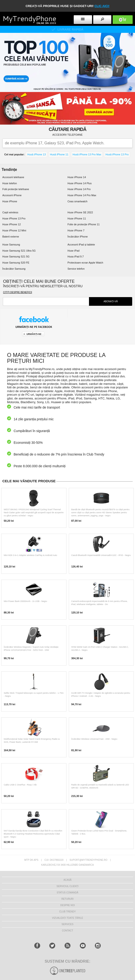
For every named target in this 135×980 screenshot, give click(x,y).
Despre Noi (68, 905)
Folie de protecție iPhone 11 (84, 224)
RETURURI (68, 899)
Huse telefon (10, 183)
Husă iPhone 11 (59, 154)
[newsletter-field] (46, 301)
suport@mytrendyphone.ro (88, 860)
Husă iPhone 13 (36, 154)
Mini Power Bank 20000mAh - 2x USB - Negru (25, 601)
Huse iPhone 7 (76, 230)
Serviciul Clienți (67, 886)
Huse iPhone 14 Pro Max (82, 195)
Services (67, 924)
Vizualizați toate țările (67, 918)
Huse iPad (74, 251)
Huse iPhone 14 (77, 177)
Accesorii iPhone (12, 195)
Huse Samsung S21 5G (16, 256)
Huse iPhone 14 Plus (80, 183)
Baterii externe (11, 237)
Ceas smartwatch (78, 201)
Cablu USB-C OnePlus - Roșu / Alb (20, 785)
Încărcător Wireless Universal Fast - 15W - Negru (94, 739)
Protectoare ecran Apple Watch (85, 263)
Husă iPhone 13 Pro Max (87, 154)
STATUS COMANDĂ (68, 893)
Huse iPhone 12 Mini (14, 230)
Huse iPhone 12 (12, 224)
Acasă (68, 880)
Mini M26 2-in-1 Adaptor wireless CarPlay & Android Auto (30, 555)
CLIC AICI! (102, 6)
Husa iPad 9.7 (76, 256)
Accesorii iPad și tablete (81, 245)
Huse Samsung (11, 245)
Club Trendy (67, 912)
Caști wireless (10, 212)
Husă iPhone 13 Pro (117, 154)
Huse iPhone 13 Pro (14, 218)
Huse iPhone (10, 201)
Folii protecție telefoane (16, 189)
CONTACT (68, 931)
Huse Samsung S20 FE (16, 263)
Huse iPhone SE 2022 (80, 212)
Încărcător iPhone (78, 237)
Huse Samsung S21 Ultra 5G (19, 251)
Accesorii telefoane (13, 177)
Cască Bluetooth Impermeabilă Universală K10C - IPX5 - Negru (101, 555)
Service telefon (76, 269)
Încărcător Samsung (14, 269)
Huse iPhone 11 (77, 218)
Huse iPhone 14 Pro (79, 189)
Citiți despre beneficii (17, 292)
